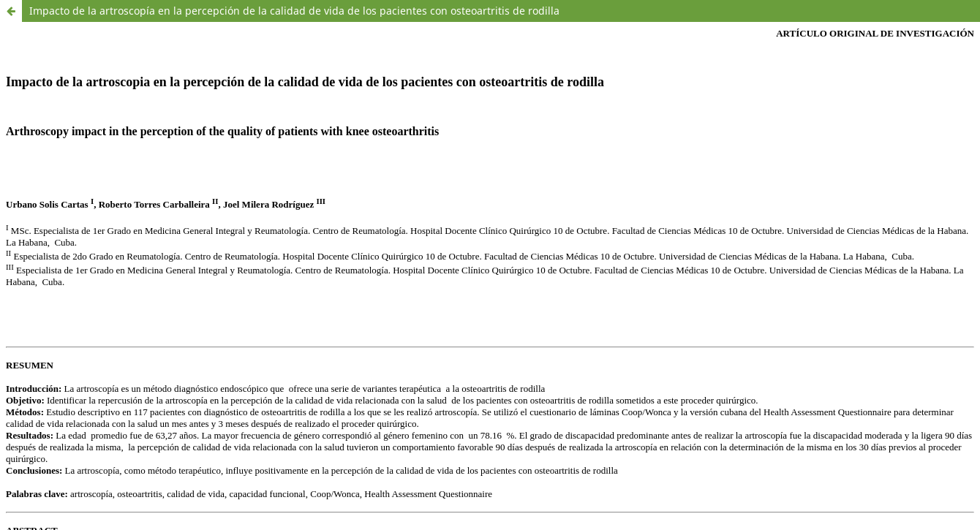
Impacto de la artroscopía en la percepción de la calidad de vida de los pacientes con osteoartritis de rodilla (294, 11)
